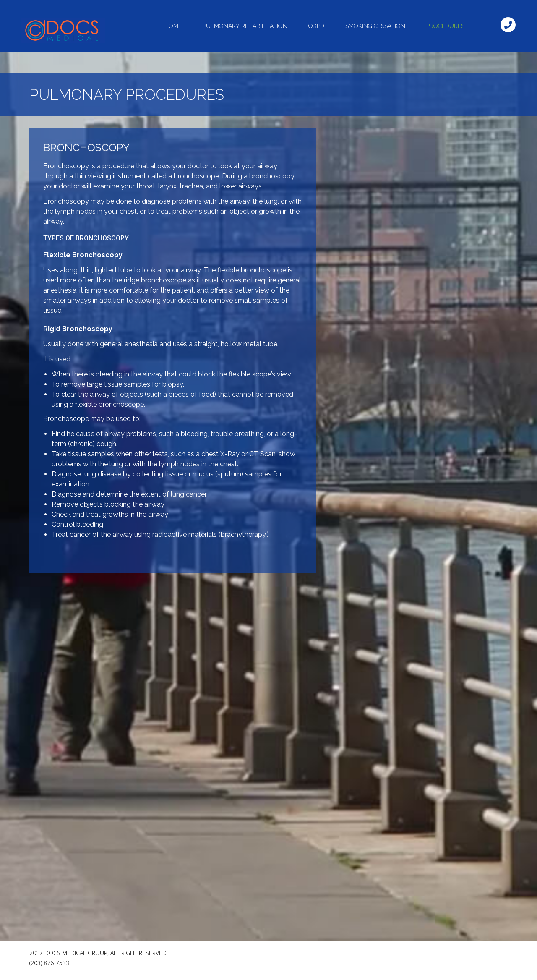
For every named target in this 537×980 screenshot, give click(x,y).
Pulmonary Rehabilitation (245, 26)
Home (173, 26)
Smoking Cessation (375, 26)
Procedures (445, 26)
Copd (316, 26)
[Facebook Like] (445, 956)
